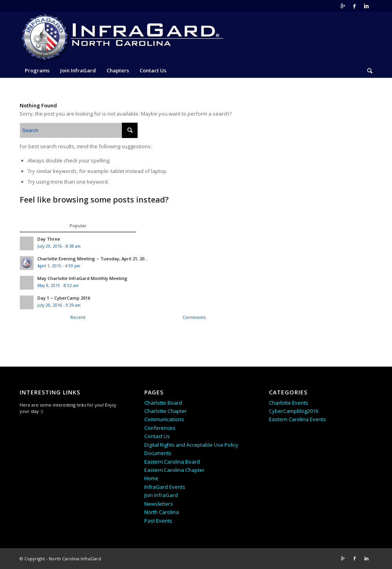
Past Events (158, 521)
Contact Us (157, 436)
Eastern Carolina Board (172, 462)
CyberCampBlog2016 (294, 411)
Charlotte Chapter (166, 411)
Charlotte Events (289, 403)
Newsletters (159, 504)
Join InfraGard (161, 495)
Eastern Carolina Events (297, 419)
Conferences (160, 428)
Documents (158, 453)
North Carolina (162, 512)
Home (151, 478)
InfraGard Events (165, 487)
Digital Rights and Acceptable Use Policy (191, 445)
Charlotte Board (163, 403)
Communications (164, 419)
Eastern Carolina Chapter (174, 470)
